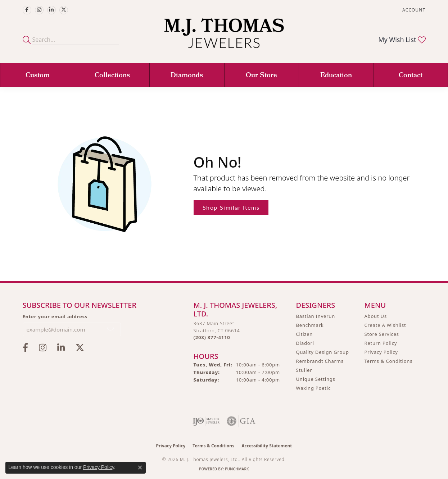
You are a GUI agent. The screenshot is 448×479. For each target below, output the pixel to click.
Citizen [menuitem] (305, 334)
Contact (411, 76)
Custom (38, 76)
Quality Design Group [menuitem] (323, 352)
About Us (376, 316)
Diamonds (187, 76)
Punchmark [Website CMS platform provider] (237, 469)
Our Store (261, 76)
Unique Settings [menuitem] (316, 379)
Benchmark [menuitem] (310, 325)
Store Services (382, 334)
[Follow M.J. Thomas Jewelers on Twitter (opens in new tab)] (64, 10)
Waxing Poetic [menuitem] (314, 388)
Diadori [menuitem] (305, 343)
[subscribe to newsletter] (111, 329)
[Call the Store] (212, 337)
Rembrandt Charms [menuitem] (320, 361)
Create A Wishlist (385, 325)
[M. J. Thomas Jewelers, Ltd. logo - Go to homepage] (224, 37)
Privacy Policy (381, 352)
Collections (112, 76)
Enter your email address (55, 316)
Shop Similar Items (231, 207)
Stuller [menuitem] (304, 370)
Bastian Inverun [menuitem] (316, 316)
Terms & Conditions (389, 361)
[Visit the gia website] (241, 421)
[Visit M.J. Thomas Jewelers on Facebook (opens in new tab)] (27, 10)
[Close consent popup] (140, 467)
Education (336, 76)
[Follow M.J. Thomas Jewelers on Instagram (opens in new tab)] (39, 10)
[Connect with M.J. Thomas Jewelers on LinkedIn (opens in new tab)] (51, 10)
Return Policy (381, 343)
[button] (413, 10)
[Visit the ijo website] (206, 421)
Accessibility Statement (267, 446)
